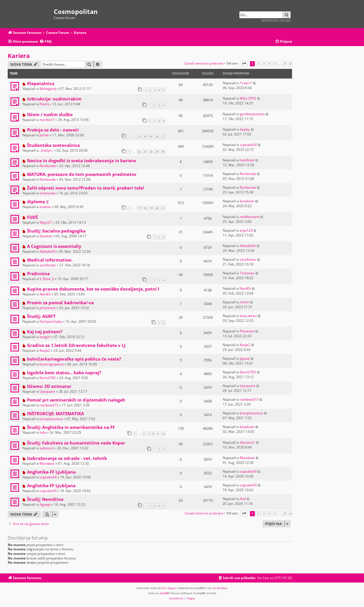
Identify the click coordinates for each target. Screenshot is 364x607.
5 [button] (275, 64)
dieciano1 (247, 442)
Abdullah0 (47, 251)
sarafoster (48, 265)
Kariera (19, 56)
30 (163, 152)
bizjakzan (247, 427)
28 (151, 152)
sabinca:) (47, 448)
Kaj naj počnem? (45, 332)
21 (163, 208)
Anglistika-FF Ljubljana (51, 472)
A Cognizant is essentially (54, 246)
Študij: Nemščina (45, 499)
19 (151, 208)
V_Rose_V (47, 279)
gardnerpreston (252, 114)
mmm (244, 302)
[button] (244, 64)
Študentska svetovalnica (53, 145)
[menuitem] (46, 42)
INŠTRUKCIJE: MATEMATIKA (55, 413)
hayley (245, 129)
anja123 (246, 230)
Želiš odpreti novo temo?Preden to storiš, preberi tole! (85, 188)
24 (145, 136)
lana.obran (248, 316)
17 (139, 208)
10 (163, 434)
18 (145, 208)
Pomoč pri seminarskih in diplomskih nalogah (76, 400)
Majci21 (46, 222)
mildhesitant (250, 217)
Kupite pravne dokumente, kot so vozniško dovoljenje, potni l (93, 289)
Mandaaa (47, 463)
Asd (243, 499)
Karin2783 (48, 378)
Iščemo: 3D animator (49, 386)
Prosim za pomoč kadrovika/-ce (60, 303)
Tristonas (247, 273)
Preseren (247, 331)
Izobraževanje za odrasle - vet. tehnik (67, 458)
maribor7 (47, 120)
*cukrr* (246, 83)
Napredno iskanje (276, 20)
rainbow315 (49, 405)
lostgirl (45, 337)
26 (157, 136)
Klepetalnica (41, 83)
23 (139, 136)
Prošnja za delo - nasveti (53, 130)
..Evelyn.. (46, 150)
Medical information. (50, 260)
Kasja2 (45, 350)
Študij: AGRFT (41, 316)
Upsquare (47, 391)
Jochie (44, 135)
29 (157, 152)
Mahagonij (48, 89)
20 (157, 208)
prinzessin (48, 308)
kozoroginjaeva (52, 364)
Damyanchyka (51, 321)
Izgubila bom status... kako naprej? (64, 373)
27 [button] (285, 64)
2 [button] (258, 64)
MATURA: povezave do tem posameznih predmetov (82, 174)
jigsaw (245, 358)
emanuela (47, 193)
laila (43, 432)
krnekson (247, 201)
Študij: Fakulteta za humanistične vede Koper (76, 443)
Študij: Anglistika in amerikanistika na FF (71, 427)
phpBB (164, 593)
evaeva (45, 207)
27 (163, 136)
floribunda (48, 166)
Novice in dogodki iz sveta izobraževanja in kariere (81, 161)
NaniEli (45, 294)
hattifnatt (247, 160)
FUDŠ (32, 217)
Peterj (44, 104)
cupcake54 (248, 145)
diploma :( (38, 201)
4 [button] (269, 64)
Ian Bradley (220, 588)
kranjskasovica (51, 419)
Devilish (46, 236)
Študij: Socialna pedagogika (56, 231)
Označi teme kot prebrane (204, 63)
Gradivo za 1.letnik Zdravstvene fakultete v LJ (76, 345)
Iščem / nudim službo (50, 114)
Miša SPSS (248, 98)
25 (151, 136)
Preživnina (38, 273)
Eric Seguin (169, 588)
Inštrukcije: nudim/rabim (54, 99)
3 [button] (264, 64)
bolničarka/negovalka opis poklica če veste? (74, 359)
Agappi (45, 504)
